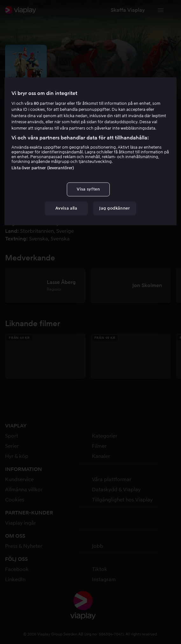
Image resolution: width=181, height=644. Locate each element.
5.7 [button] (21, 129)
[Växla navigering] (161, 10)
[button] (128, 10)
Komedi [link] (38, 129)
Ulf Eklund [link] (40, 216)
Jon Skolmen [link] (89, 208)
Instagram (104, 579)
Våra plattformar (112, 479)
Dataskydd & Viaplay (116, 490)
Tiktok (100, 569)
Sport (12, 436)
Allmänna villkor (24, 490)
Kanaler (101, 456)
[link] (21, 10)
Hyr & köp (17, 456)
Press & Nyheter (24, 546)
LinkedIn (15, 579)
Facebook (17, 569)
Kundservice (19, 479)
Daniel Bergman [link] (125, 208)
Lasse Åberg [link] (57, 208)
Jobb (97, 546)
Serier (12, 446)
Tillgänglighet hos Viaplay (122, 500)
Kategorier (105, 436)
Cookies (15, 500)
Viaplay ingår (21, 523)
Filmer (99, 446)
